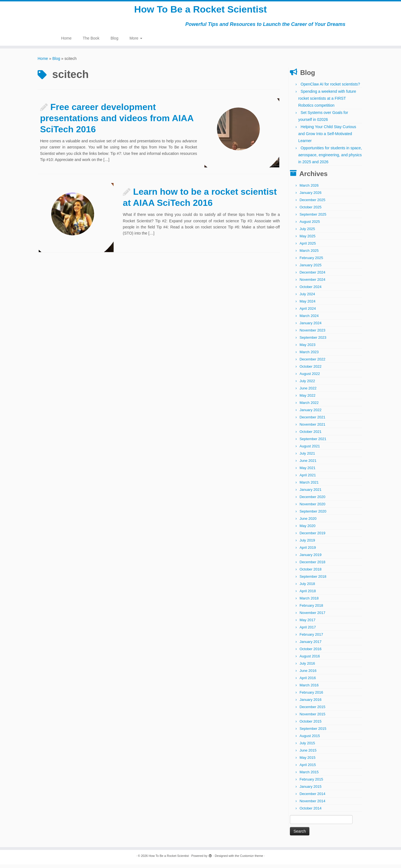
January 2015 (311, 790)
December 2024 (313, 276)
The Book (91, 42)
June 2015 (308, 754)
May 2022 (308, 399)
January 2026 (311, 196)
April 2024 (308, 312)
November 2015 (313, 718)
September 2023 (313, 341)
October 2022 (311, 370)
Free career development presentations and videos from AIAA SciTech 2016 (117, 122)
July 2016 (307, 667)
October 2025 (311, 211)
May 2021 (308, 471)
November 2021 (313, 428)
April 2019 (308, 551)
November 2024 (313, 283)
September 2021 (313, 442)
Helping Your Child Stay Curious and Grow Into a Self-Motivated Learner (327, 137)
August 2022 (310, 377)
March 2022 (309, 406)
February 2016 (311, 696)
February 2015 (311, 783)
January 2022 (311, 414)
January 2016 (311, 703)
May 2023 (308, 348)
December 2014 (313, 797)
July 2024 (307, 298)
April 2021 (308, 479)
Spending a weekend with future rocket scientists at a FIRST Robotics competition (327, 102)
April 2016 (308, 682)
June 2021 (308, 464)
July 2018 (307, 587)
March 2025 (309, 254)
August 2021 (310, 450)
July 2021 (307, 457)
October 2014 (311, 812)
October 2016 (311, 653)
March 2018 (309, 602)
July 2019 (307, 544)
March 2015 (309, 776)
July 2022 (307, 385)
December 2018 (313, 566)
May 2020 (308, 529)
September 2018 (313, 580)
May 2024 (308, 305)
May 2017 (308, 624)
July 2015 (307, 747)
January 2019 (311, 558)
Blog (114, 42)
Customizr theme (252, 859)
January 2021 (311, 493)
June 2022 (308, 392)
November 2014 (313, 805)
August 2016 (310, 660)
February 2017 (311, 638)
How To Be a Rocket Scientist (200, 11)
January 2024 (311, 327)
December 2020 (313, 500)
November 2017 (313, 616)
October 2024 (311, 290)
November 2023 (313, 334)
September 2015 (313, 732)
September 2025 (313, 218)
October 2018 (311, 573)
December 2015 (313, 710)
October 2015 (311, 725)
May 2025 (308, 240)
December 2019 (313, 537)
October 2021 (311, 435)
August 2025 (310, 225)
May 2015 (308, 761)
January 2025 (311, 269)
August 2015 (310, 739)
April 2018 (308, 595)
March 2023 (309, 356)
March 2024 (309, 319)
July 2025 (307, 232)
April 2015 (308, 768)
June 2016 (308, 674)
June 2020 (308, 522)
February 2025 (311, 261)
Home (66, 42)
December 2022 (313, 363)
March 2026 (309, 189)
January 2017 (311, 645)
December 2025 (313, 203)
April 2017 (308, 631)
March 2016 (309, 689)
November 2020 (313, 508)
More (136, 42)
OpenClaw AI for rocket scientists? (330, 88)
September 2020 (313, 515)
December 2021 (313, 421)
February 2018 (311, 609)
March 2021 (309, 486)
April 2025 (308, 247)
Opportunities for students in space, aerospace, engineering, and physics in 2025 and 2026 (330, 159)
